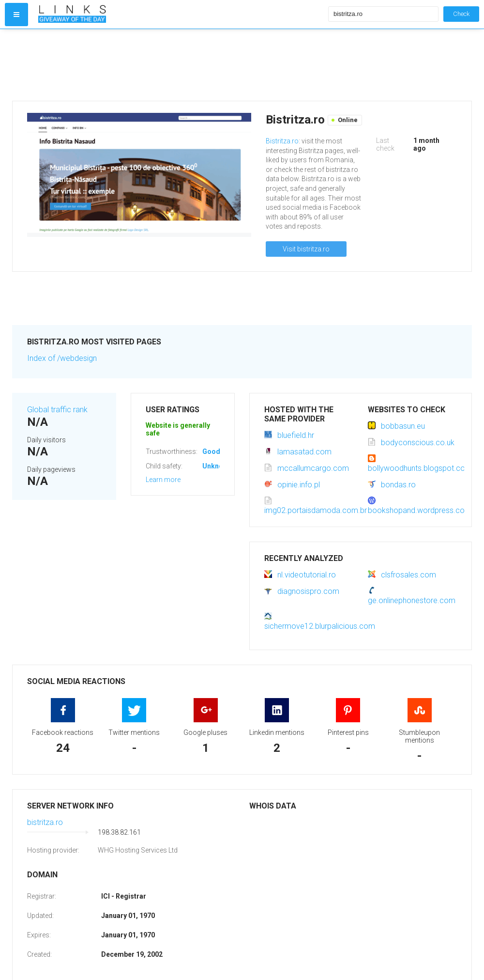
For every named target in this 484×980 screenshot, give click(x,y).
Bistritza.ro (282, 141)
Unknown (217, 466)
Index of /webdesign (62, 358)
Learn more (163, 480)
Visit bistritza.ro (306, 249)
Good (211, 451)
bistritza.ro (45, 822)
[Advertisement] (181, 65)
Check (461, 14)
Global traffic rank (57, 410)
